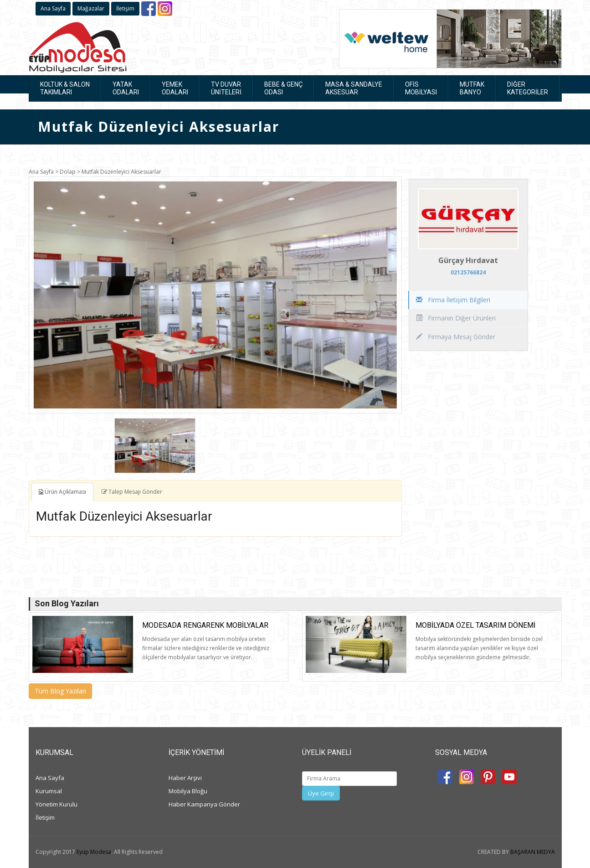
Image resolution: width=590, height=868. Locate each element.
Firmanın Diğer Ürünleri (456, 318)
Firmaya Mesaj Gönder (456, 337)
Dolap (68, 172)
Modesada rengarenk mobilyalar (205, 625)
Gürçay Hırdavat (468, 260)
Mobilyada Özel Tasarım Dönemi (475, 625)
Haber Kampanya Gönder (204, 804)
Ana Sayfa (53, 8)
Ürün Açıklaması (62, 492)
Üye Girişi (321, 793)
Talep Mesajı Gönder (132, 492)
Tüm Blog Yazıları (60, 691)
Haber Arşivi (185, 778)
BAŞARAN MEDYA (533, 852)
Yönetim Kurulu (56, 804)
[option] (215, 295)
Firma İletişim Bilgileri (453, 300)
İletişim (125, 8)
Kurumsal (49, 791)
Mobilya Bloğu (188, 791)
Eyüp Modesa (94, 852)
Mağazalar (91, 8)
